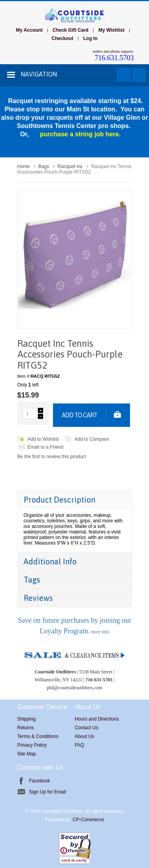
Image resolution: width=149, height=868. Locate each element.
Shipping (27, 719)
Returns (26, 728)
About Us (84, 736)
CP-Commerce (88, 820)
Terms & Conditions (38, 736)
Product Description (59, 500)
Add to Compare (91, 439)
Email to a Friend (46, 447)
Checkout (63, 38)
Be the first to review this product (52, 457)
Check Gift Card (71, 30)
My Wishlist (111, 30)
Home (24, 166)
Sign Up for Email (48, 792)
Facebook (40, 781)
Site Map (27, 754)
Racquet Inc (70, 166)
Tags (32, 580)
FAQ (79, 745)
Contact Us (86, 728)
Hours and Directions (97, 719)
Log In (90, 38)
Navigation (39, 74)
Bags (44, 166)
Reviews (38, 598)
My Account (29, 30)
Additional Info (50, 561)
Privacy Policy (32, 745)
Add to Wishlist (43, 439)
